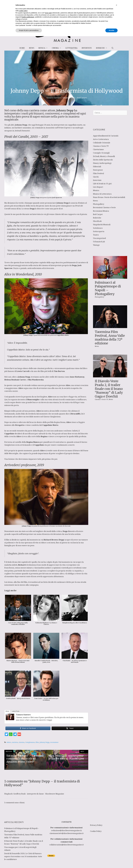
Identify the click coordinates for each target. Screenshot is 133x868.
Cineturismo (98, 149)
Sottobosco (98, 228)
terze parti (48, 845)
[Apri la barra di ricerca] (113, 48)
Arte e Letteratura (101, 139)
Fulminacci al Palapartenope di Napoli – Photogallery (108, 288)
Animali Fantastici (22, 131)
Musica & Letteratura (102, 194)
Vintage (96, 245)
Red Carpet (82, 98)
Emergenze (98, 170)
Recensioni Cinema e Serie (104, 207)
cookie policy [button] (23, 843)
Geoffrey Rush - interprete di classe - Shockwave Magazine (39, 794)
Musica (44, 48)
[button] (117, 837)
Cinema (58, 48)
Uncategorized (99, 238)
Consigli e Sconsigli (101, 153)
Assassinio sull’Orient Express (58, 128)
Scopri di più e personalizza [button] (29, 862)
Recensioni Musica (101, 211)
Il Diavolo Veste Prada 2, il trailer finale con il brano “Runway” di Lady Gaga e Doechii (109, 389)
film (37, 742)
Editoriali (97, 166)
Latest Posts (16, 711)
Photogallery (99, 204)
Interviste (87, 48)
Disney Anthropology (102, 163)
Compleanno (30, 742)
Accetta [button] (111, 862)
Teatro (96, 235)
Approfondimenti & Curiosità (106, 136)
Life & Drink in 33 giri (102, 184)
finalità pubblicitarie (28, 849)
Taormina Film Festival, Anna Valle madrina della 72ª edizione (110, 337)
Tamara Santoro (23, 715)
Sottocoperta (99, 231)
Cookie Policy (96, 831)
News (32, 48)
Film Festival (98, 173)
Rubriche (103, 48)
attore (9, 742)
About (7, 711)
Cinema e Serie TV (101, 146)
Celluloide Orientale (102, 143)
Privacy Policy (96, 825)
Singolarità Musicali (102, 224)
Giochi (96, 177)
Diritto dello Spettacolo (103, 160)
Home (22, 48)
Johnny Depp (44, 742)
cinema (22, 742)
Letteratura (71, 48)
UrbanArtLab (99, 242)
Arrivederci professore (20, 465)
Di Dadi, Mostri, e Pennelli (104, 156)
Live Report (98, 187)
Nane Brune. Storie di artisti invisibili (109, 197)
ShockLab (97, 221)
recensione (54, 742)
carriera (15, 742)
